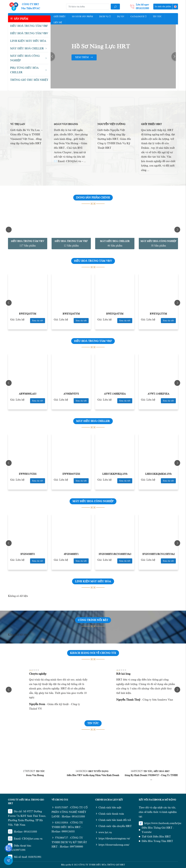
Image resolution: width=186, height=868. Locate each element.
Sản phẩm (19, 19)
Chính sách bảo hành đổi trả (113, 820)
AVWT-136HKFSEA (115, 394)
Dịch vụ (105, 16)
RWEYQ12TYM (158, 314)
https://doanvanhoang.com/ (112, 845)
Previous (53, 56)
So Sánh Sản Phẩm (82, 17)
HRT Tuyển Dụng (98, 771)
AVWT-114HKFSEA (158, 394)
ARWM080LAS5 (28, 394)
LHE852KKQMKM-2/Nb (158, 474)
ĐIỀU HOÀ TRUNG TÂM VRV (28, 241)
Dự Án (121, 17)
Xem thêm (84, 57)
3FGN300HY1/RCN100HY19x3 (115, 554)
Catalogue (139, 16)
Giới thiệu (60, 17)
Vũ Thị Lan (18, 124)
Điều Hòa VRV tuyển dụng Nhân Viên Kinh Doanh (93, 775)
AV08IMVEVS (71, 394)
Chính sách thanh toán (110, 814)
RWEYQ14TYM (115, 314)
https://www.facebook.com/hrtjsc (163, 823)
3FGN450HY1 (28, 554)
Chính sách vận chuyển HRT (113, 826)
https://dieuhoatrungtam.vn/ (113, 838)
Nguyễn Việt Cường (111, 124)
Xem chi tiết (38, 321)
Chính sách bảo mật (108, 807)
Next (174, 56)
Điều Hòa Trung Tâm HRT (157, 841)
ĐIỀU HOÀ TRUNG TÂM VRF (71, 241)
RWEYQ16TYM (71, 314)
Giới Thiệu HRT (151, 124)
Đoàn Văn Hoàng (66, 124)
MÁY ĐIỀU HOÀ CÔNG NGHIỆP (158, 241)
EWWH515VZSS (28, 474)
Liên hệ (58, 22)
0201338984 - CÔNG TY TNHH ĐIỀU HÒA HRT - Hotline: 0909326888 (67, 827)
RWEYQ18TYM (28, 314)
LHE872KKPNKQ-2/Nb (115, 474)
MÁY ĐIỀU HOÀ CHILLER (115, 241)
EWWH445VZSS (71, 474)
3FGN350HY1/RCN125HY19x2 (158, 554)
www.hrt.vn (103, 832)
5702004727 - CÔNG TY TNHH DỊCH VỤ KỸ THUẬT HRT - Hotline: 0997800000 (69, 842)
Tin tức (157, 17)
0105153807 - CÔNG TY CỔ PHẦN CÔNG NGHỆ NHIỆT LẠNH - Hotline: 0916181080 (70, 812)
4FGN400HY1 (71, 554)
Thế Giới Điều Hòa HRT (156, 837)
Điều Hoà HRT (161, 771)
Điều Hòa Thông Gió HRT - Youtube (158, 830)
